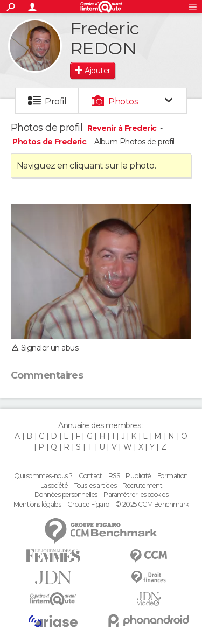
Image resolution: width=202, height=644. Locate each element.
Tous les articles (95, 486)
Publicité (138, 476)
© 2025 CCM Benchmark (152, 505)
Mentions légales (37, 505)
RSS (114, 476)
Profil (55, 101)
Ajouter (97, 71)
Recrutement (142, 486)
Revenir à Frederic (123, 128)
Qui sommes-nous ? (43, 476)
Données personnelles (66, 495)
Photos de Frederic (49, 142)
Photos (123, 101)
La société (54, 486)
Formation (173, 476)
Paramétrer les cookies (136, 495)
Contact (90, 476)
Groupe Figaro (88, 505)
